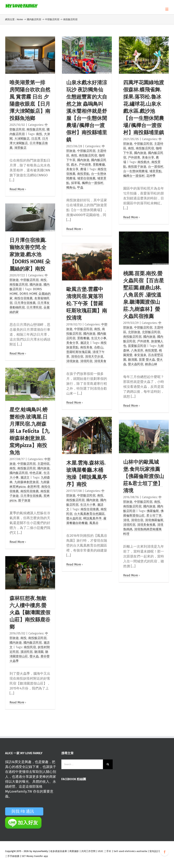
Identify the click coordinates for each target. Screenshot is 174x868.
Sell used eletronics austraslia (130, 851)
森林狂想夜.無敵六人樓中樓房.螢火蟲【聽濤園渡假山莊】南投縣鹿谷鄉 (30, 613)
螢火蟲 (34, 656)
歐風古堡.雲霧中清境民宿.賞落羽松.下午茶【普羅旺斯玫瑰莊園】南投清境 (87, 304)
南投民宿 (30, 647)
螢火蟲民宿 (136, 364)
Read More (17, 189)
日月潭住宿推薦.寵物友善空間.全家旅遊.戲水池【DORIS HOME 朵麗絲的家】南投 (30, 254)
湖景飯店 (20, 148)
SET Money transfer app (35, 856)
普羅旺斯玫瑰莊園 (79, 352)
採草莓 (76, 183)
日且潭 (36, 139)
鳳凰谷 (94, 523)
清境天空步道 (94, 357)
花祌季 (151, 176)
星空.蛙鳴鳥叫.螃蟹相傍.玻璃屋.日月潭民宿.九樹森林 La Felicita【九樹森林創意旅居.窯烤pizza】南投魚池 (29, 431)
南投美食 (86, 347)
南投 (39, 134)
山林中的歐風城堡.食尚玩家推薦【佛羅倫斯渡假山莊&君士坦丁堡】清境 (144, 476)
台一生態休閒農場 (135, 171)
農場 (83, 169)
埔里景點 (155, 171)
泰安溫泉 (140, 355)
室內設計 (154, 851)
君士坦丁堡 (154, 516)
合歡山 (99, 347)
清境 (126, 520)
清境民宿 (86, 361)
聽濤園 (133, 360)
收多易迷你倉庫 (59, 851)
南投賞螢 (151, 350)
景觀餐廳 (99, 165)
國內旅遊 (83, 160)
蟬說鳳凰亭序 (92, 518)
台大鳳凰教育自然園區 (89, 514)
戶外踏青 (85, 165)
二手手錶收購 (13, 856)
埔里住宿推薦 (86, 178)
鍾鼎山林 (151, 364)
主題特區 (43, 464)
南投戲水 (144, 162)
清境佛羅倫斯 (154, 520)
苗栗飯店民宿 (137, 346)
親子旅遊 (24, 500)
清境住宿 (77, 357)
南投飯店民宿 (36, 129)
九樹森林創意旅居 (27, 482)
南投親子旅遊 (137, 167)
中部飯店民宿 (86, 151)
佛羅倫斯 (153, 511)
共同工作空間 (88, 851)
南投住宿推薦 (23, 298)
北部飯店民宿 (151, 332)
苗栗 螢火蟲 (147, 360)
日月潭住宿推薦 (25, 303)
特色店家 (36, 473)
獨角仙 (71, 188)
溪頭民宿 (27, 652)
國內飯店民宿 (19, 473)
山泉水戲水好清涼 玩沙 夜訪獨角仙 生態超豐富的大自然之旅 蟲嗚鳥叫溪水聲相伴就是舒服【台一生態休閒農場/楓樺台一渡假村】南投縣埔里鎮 (87, 111)
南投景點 (83, 174)
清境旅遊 (72, 361)
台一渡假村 (156, 167)
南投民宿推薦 (30, 491)
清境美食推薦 (146, 525)
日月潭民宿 (34, 307)
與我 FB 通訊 (27, 811)
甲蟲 (80, 188)
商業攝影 (74, 851)
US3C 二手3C (105, 851)
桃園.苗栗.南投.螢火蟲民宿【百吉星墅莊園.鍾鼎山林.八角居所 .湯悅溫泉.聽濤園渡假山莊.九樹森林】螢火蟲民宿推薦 (144, 295)
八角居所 (137, 350)
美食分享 (72, 169)
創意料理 (33, 487)
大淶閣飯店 (22, 139)
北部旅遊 (134, 332)
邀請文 (85, 343)
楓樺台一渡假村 (93, 183)
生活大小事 (99, 338)
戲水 (74, 165)
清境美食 (100, 361)
